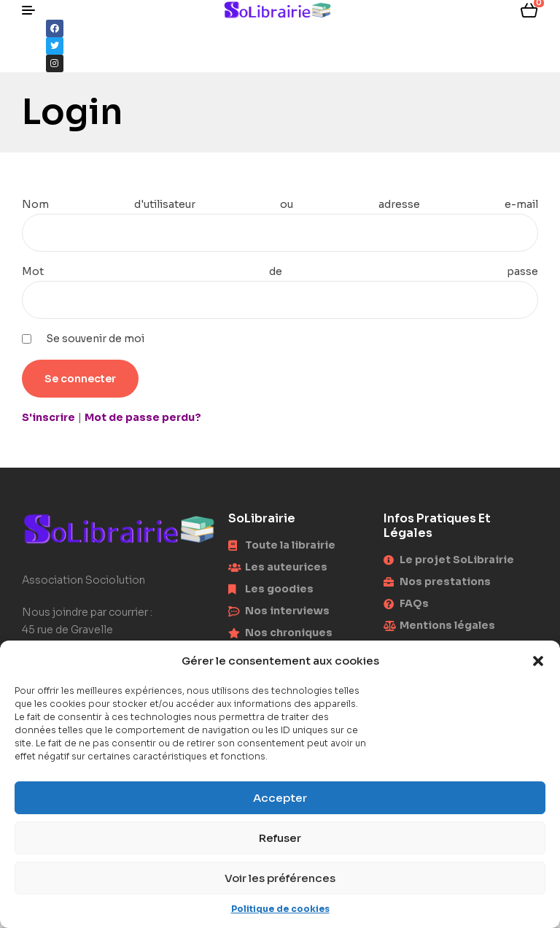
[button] (538, 661)
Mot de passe (280, 271)
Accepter (280, 798)
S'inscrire (48, 417)
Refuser (280, 838)
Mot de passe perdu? (143, 417)
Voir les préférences (280, 878)
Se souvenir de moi (95, 339)
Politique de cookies (280, 909)
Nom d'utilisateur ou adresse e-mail (280, 204)
